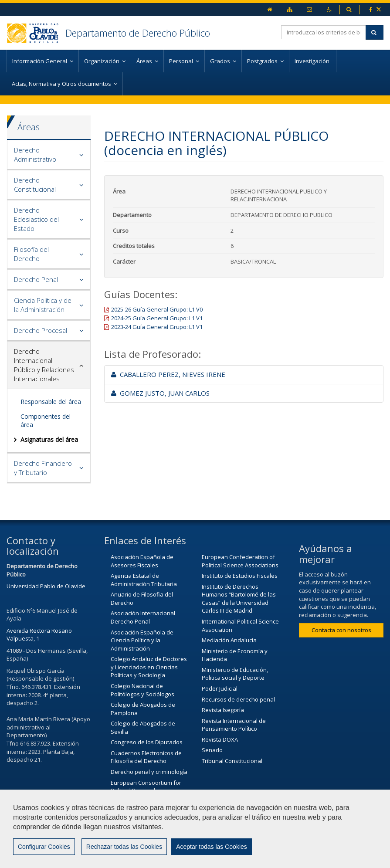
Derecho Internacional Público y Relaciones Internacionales (44, 365)
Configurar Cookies (44, 847)
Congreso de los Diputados (147, 742)
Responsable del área (51, 402)
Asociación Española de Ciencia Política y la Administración (142, 640)
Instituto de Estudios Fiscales (240, 576)
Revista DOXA (220, 739)
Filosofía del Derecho (31, 254)
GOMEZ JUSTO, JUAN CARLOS (160, 393)
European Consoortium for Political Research (146, 787)
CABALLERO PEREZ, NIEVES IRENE (168, 374)
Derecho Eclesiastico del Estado (36, 219)
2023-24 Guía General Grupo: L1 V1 (157, 327)
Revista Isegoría (223, 710)
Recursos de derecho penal (238, 699)
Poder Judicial (220, 688)
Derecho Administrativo (35, 154)
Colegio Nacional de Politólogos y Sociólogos (142, 690)
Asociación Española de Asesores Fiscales (142, 561)
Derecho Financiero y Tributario (43, 468)
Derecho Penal (36, 279)
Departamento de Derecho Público (138, 33)
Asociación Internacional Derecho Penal (143, 617)
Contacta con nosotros (341, 630)
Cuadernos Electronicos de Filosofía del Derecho (146, 757)
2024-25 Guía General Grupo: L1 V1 (157, 318)
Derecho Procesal (41, 330)
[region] (195, 829)
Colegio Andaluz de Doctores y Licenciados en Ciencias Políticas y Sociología (149, 667)
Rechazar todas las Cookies (124, 847)
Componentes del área (46, 420)
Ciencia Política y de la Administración (43, 305)
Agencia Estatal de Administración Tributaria (144, 580)
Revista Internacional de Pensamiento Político (234, 725)
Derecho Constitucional (35, 185)
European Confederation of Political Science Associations (240, 561)
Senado (212, 750)
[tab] (49, 155)
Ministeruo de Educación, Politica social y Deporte (235, 674)
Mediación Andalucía (229, 640)
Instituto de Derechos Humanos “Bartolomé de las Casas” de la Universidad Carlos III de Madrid (239, 599)
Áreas (29, 127)
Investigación (313, 61)
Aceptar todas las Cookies (212, 847)
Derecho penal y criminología (149, 772)
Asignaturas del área (49, 439)
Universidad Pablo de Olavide (46, 586)
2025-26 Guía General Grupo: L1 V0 (157, 309)
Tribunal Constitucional (232, 761)
